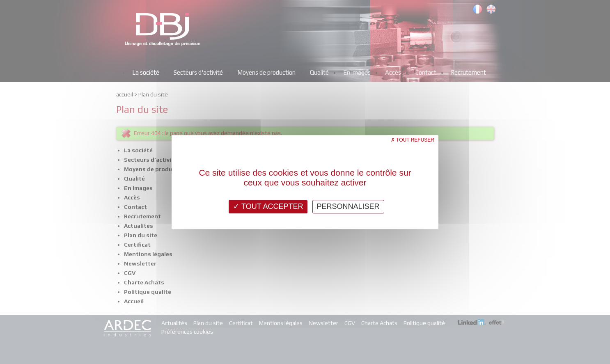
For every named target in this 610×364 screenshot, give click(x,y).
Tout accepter (268, 206)
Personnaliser (348, 206)
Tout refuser (413, 140)
